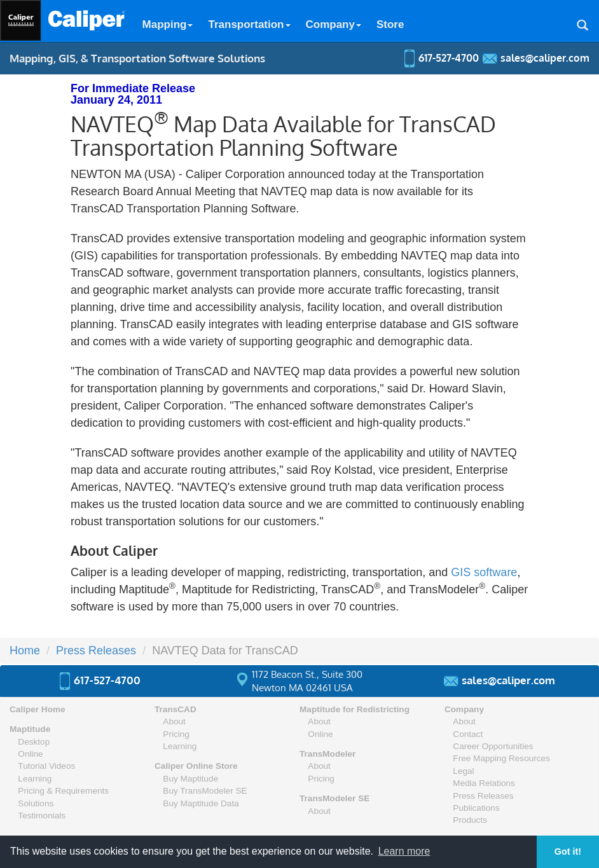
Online (30, 754)
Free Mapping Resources (501, 758)
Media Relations (484, 783)
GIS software (484, 572)
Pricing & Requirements (63, 791)
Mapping (168, 24)
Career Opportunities (493, 746)
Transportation (249, 24)
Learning (35, 779)
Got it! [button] (568, 851)
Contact (468, 734)
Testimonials (42, 816)
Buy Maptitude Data (201, 803)
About (174, 721)
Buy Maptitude (190, 779)
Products (470, 820)
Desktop (34, 742)
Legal (463, 771)
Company (334, 24)
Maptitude (30, 729)
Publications (476, 808)
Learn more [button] (404, 851)
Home (25, 651)
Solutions (36, 803)
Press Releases (96, 651)
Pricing (176, 734)
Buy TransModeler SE (205, 791)
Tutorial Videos (46, 766)
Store (390, 24)
